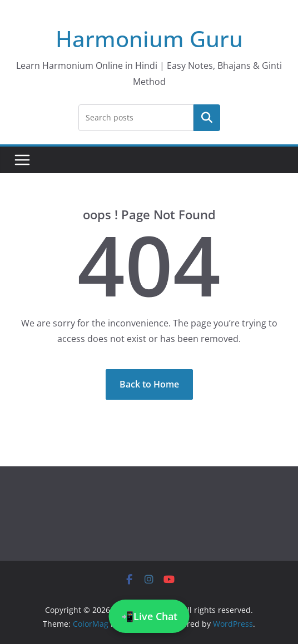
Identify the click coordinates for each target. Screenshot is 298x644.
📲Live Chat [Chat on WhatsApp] (149, 616)
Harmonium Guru (149, 39)
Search (207, 117)
